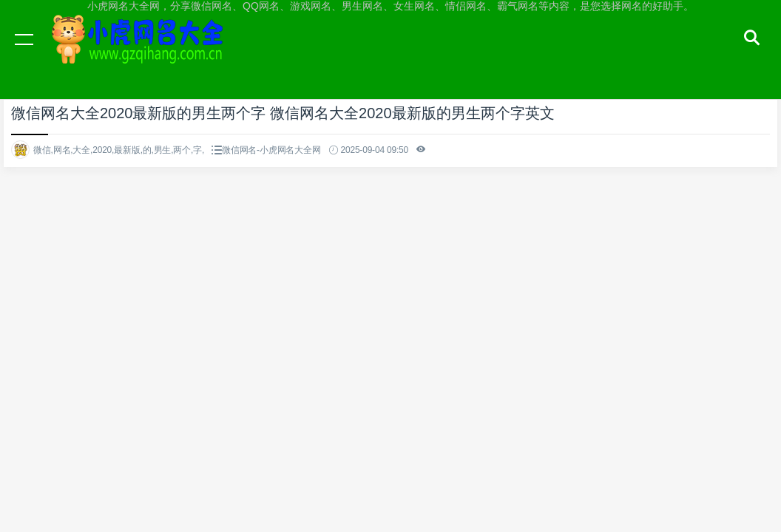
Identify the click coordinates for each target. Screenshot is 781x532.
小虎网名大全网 (141, 53)
